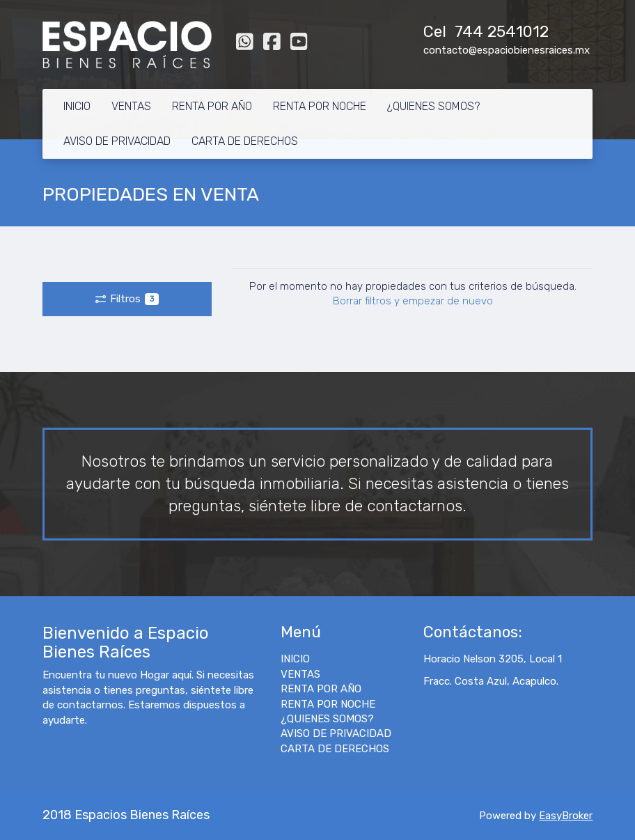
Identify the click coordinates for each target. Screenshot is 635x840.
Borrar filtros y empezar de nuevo (413, 301)
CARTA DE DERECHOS (245, 141)
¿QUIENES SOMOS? (433, 106)
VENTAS (131, 106)
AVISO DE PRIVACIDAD (117, 141)
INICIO (77, 106)
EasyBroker (566, 816)
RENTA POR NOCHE (320, 106)
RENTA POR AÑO (212, 106)
